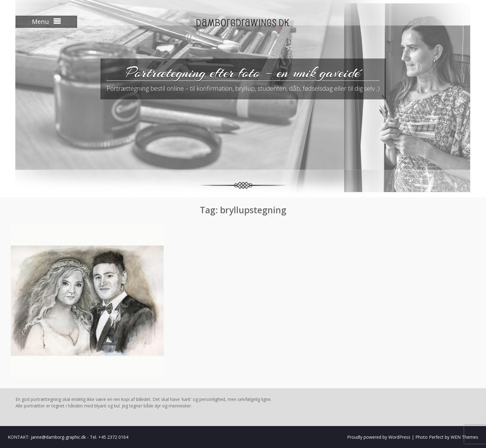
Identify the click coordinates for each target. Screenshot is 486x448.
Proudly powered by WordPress (379, 437)
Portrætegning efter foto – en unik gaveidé (243, 72)
